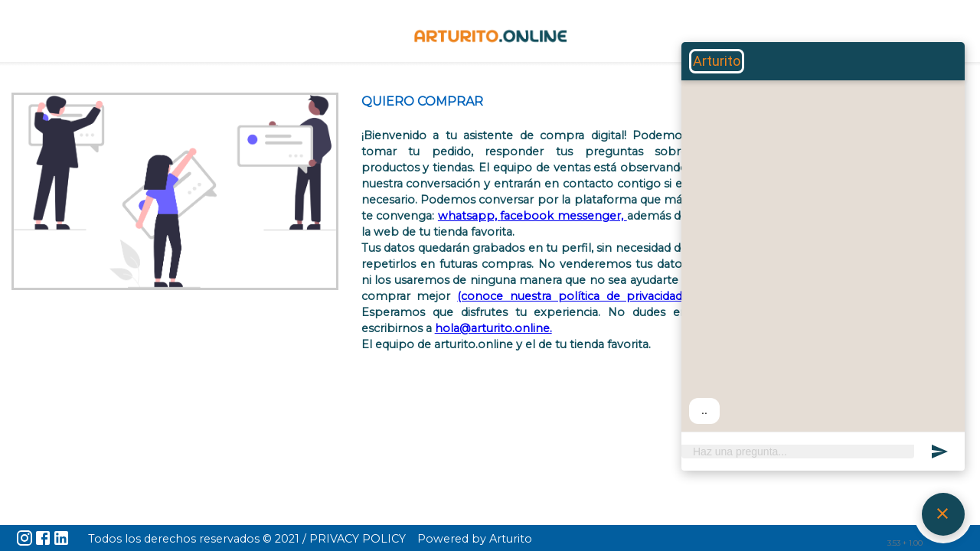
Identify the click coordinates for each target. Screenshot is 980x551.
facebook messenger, (563, 216)
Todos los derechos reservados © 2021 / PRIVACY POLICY (247, 539)
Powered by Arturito (475, 539)
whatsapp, (469, 216)
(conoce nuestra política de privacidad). (572, 296)
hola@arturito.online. (493, 328)
